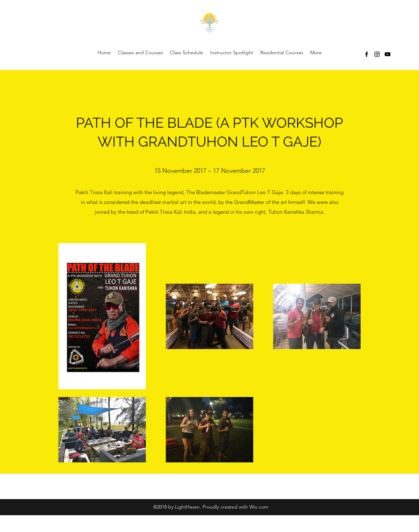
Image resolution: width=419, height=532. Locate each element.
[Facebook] (367, 54)
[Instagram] (377, 54)
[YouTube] (388, 54)
